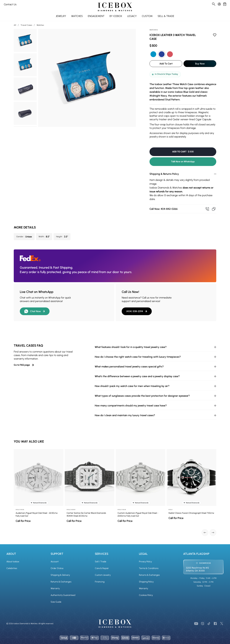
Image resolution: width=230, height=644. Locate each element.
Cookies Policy (146, 595)
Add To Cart (166, 64)
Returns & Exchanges (61, 582)
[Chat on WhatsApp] (217, 639)
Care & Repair (102, 568)
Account (55, 562)
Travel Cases (26, 25)
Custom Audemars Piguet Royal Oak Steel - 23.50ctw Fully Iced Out (139, 514)
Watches (40, 25)
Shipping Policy (146, 582)
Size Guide (56, 602)
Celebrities (12, 568)
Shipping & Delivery (60, 575)
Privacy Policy (145, 562)
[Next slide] (213, 533)
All (15, 25)
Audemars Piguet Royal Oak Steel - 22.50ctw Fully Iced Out (38, 514)
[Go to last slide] (205, 533)
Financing (100, 582)
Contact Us (10, 4)
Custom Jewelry (103, 575)
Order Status (57, 568)
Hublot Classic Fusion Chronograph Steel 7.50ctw (193, 513)
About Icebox (13, 562)
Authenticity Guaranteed (63, 595)
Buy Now (200, 64)
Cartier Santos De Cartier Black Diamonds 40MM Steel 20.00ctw (88, 514)
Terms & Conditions (149, 568)
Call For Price (24, 521)
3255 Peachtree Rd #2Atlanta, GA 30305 (197, 569)
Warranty (55, 588)
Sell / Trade (101, 562)
